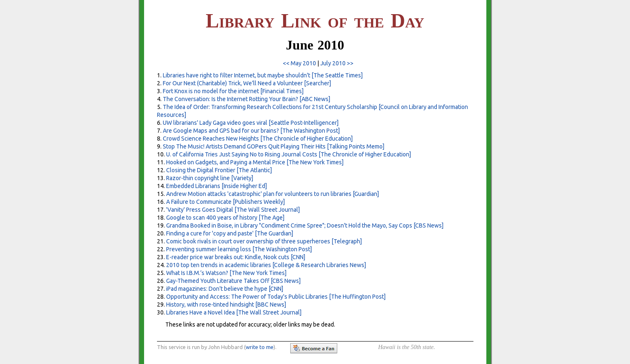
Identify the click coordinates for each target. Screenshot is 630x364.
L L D (315, 21)
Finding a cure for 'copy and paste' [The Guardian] (230, 233)
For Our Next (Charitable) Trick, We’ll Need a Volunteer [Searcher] (247, 83)
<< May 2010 (299, 63)
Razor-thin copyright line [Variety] (210, 178)
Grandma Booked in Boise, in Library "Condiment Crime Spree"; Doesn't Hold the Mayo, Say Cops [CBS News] (305, 225)
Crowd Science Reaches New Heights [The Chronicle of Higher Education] (258, 139)
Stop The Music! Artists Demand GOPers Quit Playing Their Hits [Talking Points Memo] (274, 146)
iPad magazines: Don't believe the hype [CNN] (225, 289)
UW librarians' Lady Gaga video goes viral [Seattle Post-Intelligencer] (251, 123)
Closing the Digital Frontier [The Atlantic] (219, 170)
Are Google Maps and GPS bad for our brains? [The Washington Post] (251, 131)
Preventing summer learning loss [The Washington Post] (239, 249)
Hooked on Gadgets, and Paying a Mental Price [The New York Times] (255, 162)
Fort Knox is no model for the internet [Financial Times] (233, 91)
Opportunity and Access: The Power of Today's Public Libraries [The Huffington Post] (276, 297)
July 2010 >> (337, 63)
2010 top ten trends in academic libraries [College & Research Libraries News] (266, 265)
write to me (260, 347)
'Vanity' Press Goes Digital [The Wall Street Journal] (233, 210)
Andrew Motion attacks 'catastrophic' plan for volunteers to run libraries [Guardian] (273, 194)
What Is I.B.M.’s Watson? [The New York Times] (226, 273)
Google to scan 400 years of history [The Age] (225, 218)
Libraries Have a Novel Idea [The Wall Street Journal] (234, 312)
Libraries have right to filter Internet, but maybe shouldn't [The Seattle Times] (263, 75)
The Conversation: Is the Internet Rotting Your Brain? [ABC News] (247, 99)
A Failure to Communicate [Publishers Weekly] (225, 202)
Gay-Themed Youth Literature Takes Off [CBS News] (233, 281)
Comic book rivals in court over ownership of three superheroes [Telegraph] (264, 241)
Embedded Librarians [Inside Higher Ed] (217, 186)
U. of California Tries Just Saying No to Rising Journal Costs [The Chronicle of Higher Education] (289, 154)
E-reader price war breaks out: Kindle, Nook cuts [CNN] (236, 257)
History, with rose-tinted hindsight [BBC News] (226, 305)
